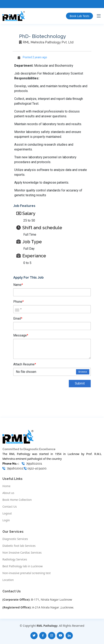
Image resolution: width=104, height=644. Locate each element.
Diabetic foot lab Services (19, 546)
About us (8, 493)
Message (21, 335)
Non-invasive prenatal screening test (27, 573)
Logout (7, 513)
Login (6, 520)
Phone (19, 302)
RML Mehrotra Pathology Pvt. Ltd (48, 42)
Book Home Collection (17, 500)
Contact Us (10, 507)
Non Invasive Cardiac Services (22, 553)
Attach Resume (25, 364)
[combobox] (18, 309)
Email (18, 318)
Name (18, 285)
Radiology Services (15, 559)
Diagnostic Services (15, 539)
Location (8, 580)
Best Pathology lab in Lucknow (23, 566)
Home (6, 486)
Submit (80, 383)
